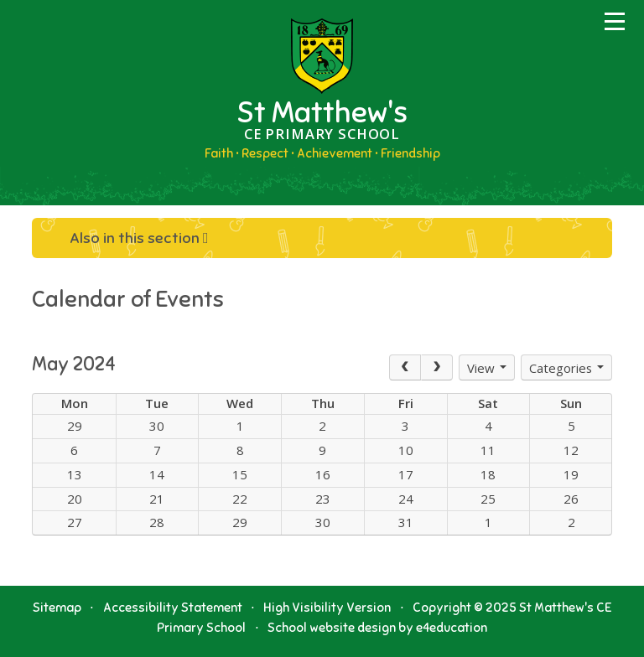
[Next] (437, 367)
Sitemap (57, 608)
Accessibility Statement (173, 608)
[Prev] (405, 367)
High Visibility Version (327, 608)
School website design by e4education (377, 628)
